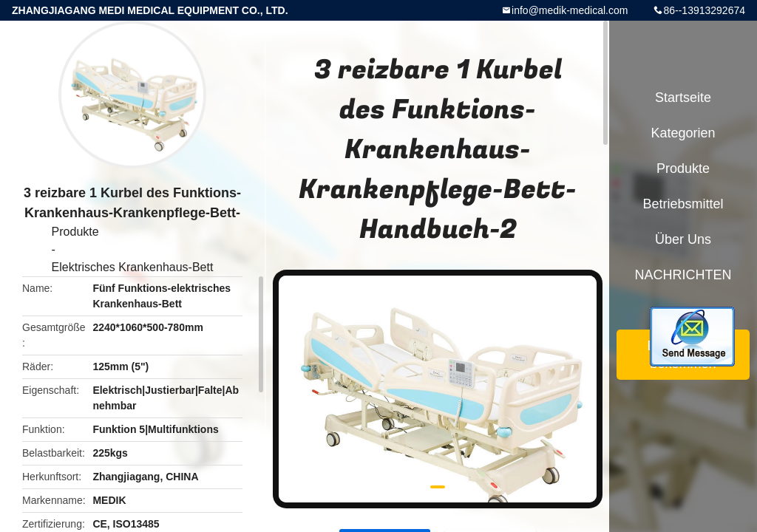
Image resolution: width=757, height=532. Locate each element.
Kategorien (683, 133)
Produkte (75, 232)
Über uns (683, 239)
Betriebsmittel (683, 204)
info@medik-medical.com (570, 10)
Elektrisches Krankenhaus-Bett (133, 267)
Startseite (683, 98)
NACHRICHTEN (683, 275)
